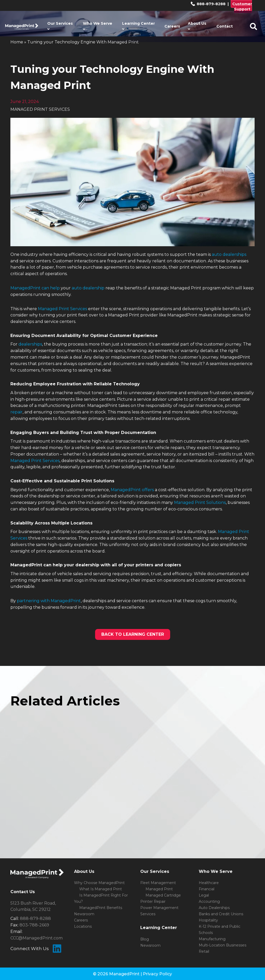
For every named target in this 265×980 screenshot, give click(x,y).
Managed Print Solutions (200, 502)
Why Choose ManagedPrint (99, 883)
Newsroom (84, 914)
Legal (204, 895)
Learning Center (138, 26)
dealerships (30, 344)
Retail (204, 951)
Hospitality (208, 920)
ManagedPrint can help (35, 288)
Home (17, 42)
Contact (225, 26)
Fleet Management (158, 883)
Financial (207, 889)
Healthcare (209, 883)
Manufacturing (212, 939)
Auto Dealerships (214, 908)
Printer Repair (153, 901)
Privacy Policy (157, 974)
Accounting (209, 901)
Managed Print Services (62, 309)
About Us (197, 26)
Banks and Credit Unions (221, 914)
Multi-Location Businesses (223, 945)
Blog (145, 939)
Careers (172, 26)
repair (16, 412)
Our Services (60, 26)
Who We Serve (98, 26)
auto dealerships (229, 254)
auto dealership (88, 288)
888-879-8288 (208, 4)
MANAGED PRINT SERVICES (40, 109)
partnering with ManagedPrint (49, 601)
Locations (83, 926)
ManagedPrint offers (132, 490)
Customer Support (242, 7)
